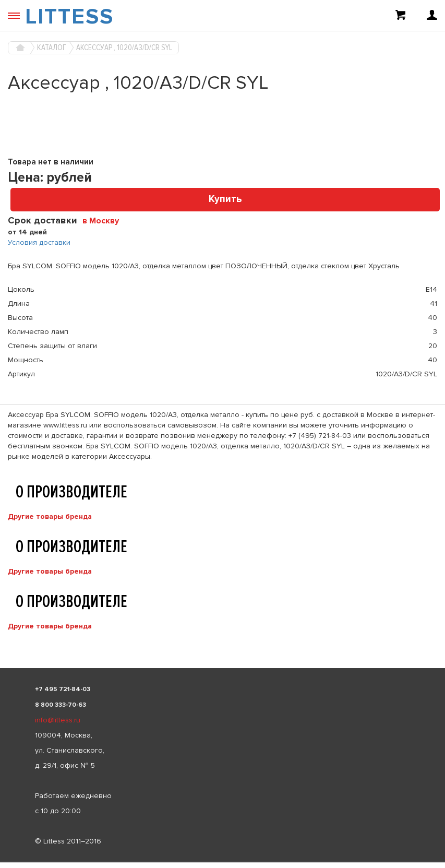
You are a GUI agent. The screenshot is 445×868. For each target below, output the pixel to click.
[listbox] (222, 862)
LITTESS (69, 17)
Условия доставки (39, 242)
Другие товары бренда (50, 516)
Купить (225, 199)
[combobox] (105, 220)
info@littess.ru (58, 720)
